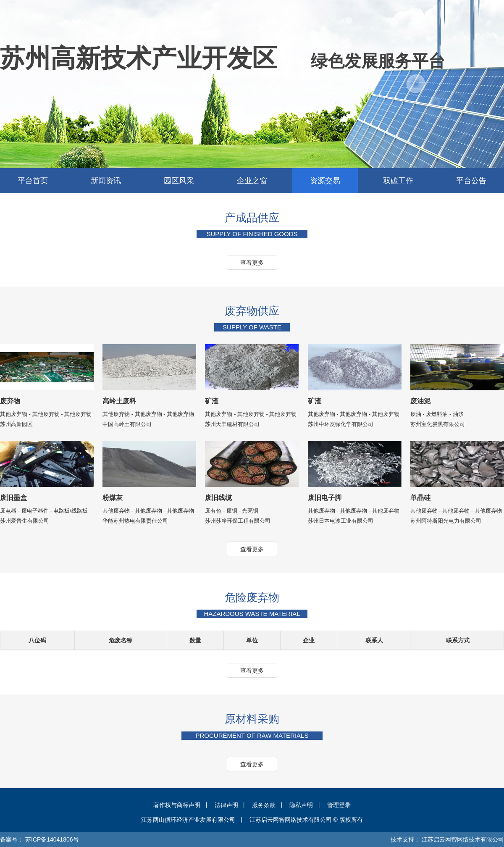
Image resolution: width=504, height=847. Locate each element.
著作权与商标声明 (177, 805)
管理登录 (339, 805)
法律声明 (226, 805)
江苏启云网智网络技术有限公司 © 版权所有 (306, 820)
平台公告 (471, 181)
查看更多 (252, 263)
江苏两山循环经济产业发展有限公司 (188, 820)
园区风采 (179, 181)
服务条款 (264, 805)
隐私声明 (301, 805)
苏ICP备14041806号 (52, 839)
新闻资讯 (106, 181)
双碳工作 (398, 181)
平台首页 (33, 181)
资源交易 (325, 181)
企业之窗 (252, 181)
